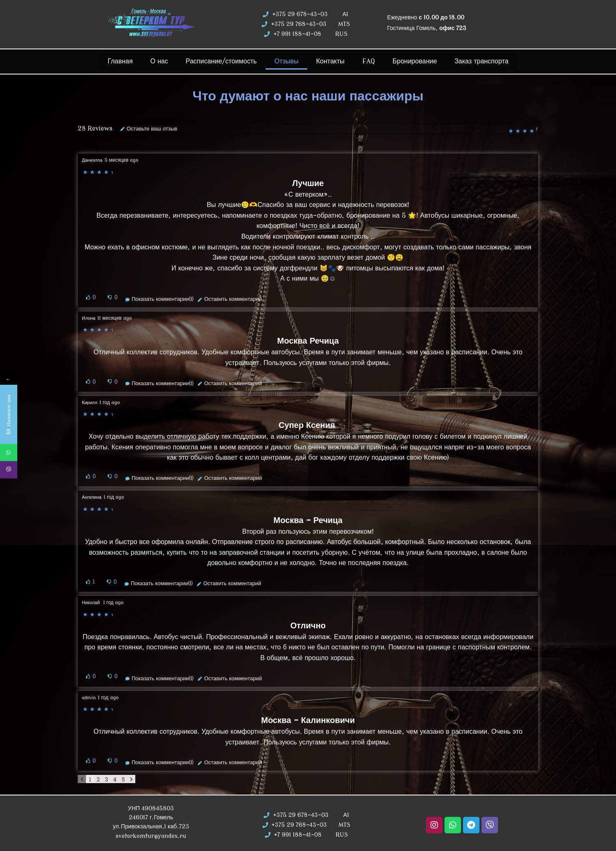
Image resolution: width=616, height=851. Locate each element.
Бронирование (411, 61)
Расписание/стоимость (222, 61)
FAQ (366, 61)
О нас (160, 61)
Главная (124, 61)
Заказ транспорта (477, 61)
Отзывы (287, 61)
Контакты (330, 61)
